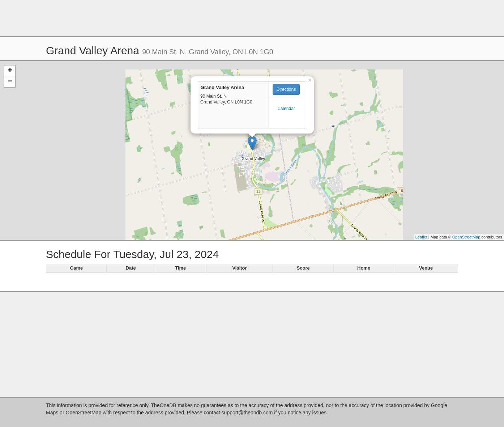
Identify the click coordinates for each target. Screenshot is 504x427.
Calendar (286, 109)
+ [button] (10, 71)
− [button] (10, 82)
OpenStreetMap (466, 237)
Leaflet (421, 237)
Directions (286, 89)
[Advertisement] (252, 18)
